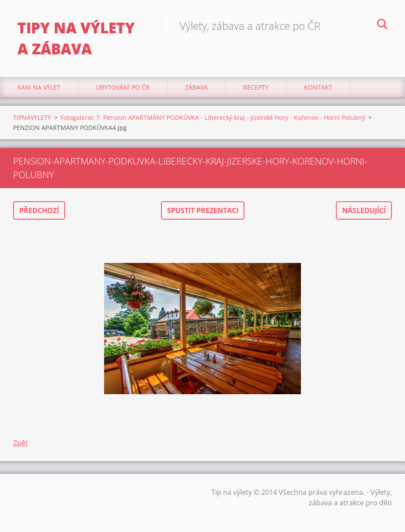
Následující (364, 210)
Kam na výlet (39, 87)
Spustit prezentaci (203, 210)
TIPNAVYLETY (32, 117)
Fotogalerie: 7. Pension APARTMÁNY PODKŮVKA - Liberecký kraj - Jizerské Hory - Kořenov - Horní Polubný (213, 117)
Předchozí (39, 210)
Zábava (196, 87)
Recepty (256, 87)
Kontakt (318, 87)
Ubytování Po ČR (123, 87)
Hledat (382, 25)
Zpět (21, 443)
